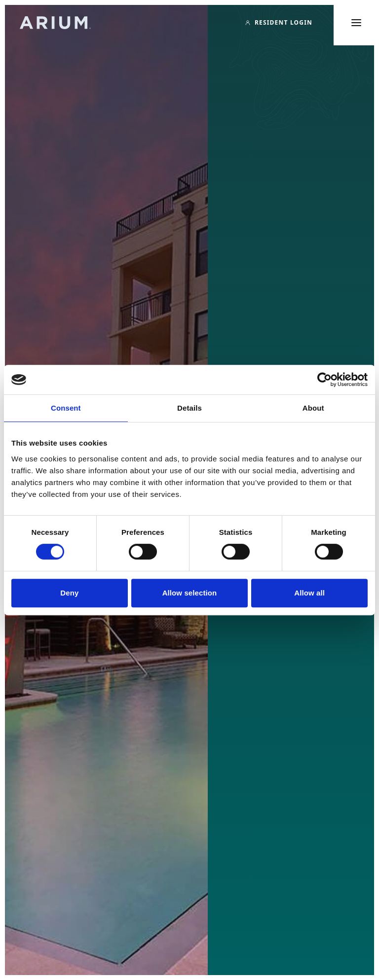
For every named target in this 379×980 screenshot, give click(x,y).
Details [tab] (189, 408)
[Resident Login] (279, 23)
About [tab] (313, 408)
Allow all (309, 593)
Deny (69, 593)
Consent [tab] (66, 408)
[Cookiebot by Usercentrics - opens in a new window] (324, 380)
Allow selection (190, 593)
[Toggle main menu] (356, 23)
